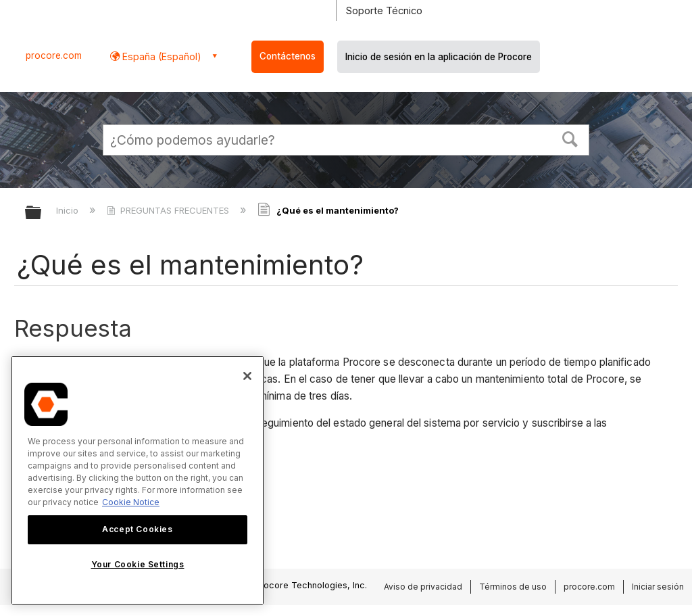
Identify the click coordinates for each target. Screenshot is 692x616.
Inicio (69, 210)
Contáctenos (288, 56)
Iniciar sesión (658, 587)
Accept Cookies (137, 529)
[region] (138, 480)
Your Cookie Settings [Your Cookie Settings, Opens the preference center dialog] (138, 564)
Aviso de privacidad (423, 587)
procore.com (54, 55)
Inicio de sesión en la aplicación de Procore (439, 57)
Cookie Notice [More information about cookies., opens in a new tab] (131, 502)
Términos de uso (513, 587)
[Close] (247, 376)
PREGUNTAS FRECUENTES (169, 210)
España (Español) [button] (160, 56)
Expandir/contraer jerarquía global (42, 213)
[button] (570, 138)
